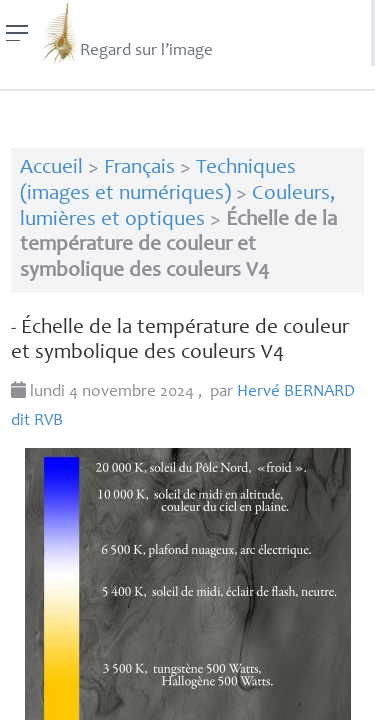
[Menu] (17, 33)
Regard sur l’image (126, 33)
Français (139, 168)
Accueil (51, 168)
